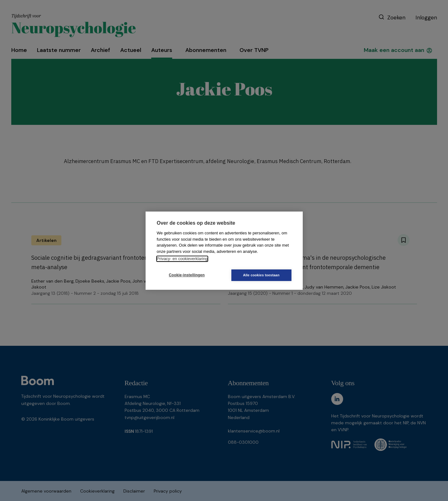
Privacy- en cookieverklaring (182, 259)
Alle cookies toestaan (261, 275)
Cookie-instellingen (187, 275)
